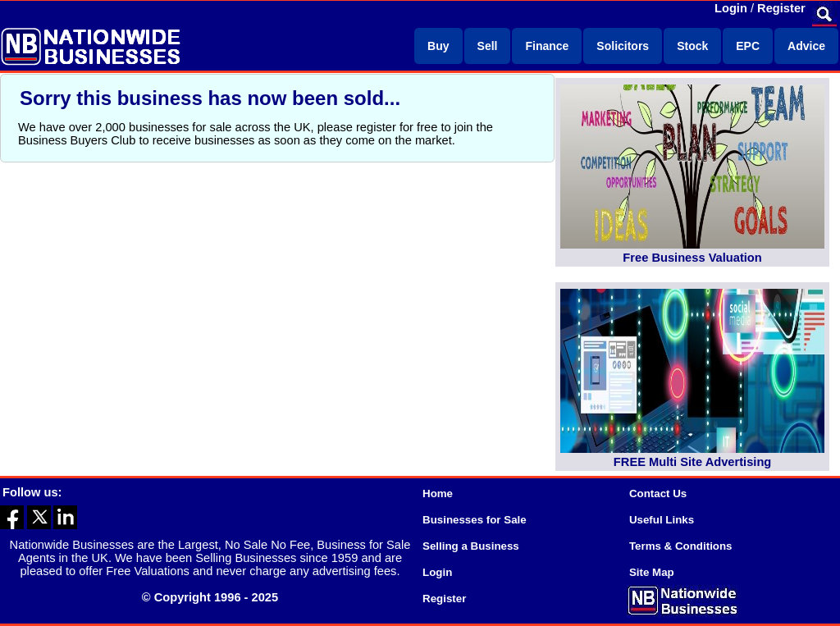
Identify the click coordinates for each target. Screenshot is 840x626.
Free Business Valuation (692, 258)
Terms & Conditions (681, 546)
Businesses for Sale (475, 520)
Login (731, 8)
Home (438, 493)
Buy (438, 46)
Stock (692, 46)
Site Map (652, 572)
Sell (488, 46)
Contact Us (658, 493)
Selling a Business (471, 546)
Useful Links (662, 520)
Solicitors (623, 46)
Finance (547, 46)
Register (781, 8)
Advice (806, 46)
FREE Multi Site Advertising (692, 462)
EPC (748, 46)
